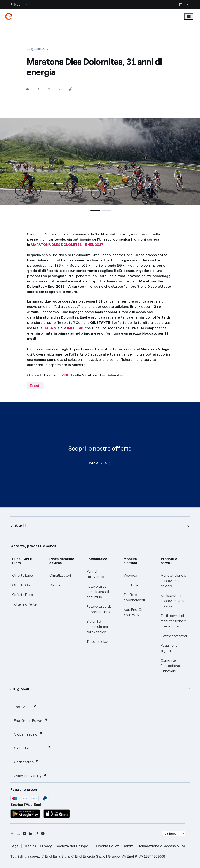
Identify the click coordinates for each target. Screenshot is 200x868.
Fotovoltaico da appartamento (99, 609)
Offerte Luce (23, 575)
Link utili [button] (18, 526)
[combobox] (174, 833)
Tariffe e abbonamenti (134, 597)
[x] (18, 833)
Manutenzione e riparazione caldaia (173, 581)
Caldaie (55, 585)
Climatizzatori (60, 575)
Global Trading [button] (28, 734)
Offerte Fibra (23, 595)
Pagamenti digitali (169, 648)
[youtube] (24, 833)
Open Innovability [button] (30, 776)
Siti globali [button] (20, 689)
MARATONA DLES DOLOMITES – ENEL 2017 (67, 245)
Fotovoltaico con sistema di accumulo (98, 592)
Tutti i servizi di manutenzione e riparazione (173, 621)
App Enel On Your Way (134, 612)
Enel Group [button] (25, 707)
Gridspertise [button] (26, 762)
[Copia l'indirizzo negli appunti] (70, 89)
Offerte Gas (22, 585)
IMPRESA (75, 328)
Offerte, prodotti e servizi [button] (34, 546)
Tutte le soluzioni (100, 642)
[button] (28, 89)
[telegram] (43, 833)
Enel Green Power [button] (31, 720)
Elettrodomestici (174, 636)
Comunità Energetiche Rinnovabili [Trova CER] (170, 666)
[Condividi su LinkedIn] (60, 89)
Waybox (130, 575)
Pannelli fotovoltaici (96, 574)
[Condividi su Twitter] (49, 89)
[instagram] (37, 833)
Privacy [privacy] (46, 846)
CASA (48, 328)
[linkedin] (31, 833)
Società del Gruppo (72, 846)
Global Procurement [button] (33, 748)
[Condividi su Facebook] (38, 89)
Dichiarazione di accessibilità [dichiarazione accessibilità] (161, 846)
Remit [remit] (128, 846)
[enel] (9, 16)
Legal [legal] (15, 846)
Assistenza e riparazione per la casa (173, 601)
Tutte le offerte (24, 604)
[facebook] (12, 833)
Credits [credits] (30, 846)
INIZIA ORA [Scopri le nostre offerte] (100, 463)
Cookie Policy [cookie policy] (108, 846)
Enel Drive (131, 585)
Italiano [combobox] (170, 833)
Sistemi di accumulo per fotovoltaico (97, 627)
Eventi (35, 386)
